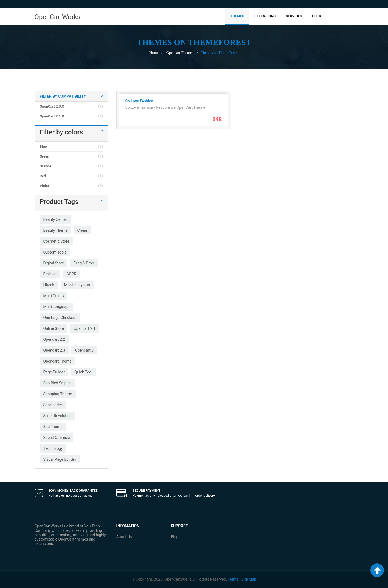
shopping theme (58, 394)
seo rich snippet (58, 383)
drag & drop (84, 263)
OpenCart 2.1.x (52, 116)
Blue (43, 147)
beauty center (55, 219)
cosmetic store (56, 241)
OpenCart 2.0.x (52, 106)
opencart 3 (84, 350)
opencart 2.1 (85, 328)
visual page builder (60, 459)
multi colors (54, 296)
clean (82, 230)
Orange (46, 166)
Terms (233, 579)
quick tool (83, 372)
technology (53, 448)
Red (43, 176)
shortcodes (53, 405)
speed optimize (57, 438)
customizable (55, 252)
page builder (54, 372)
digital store (54, 263)
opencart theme (58, 361)
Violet (44, 186)
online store (54, 328)
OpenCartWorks (58, 17)
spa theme (53, 427)
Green (45, 156)
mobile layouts (77, 285)
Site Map (249, 579)
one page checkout (60, 318)
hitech (49, 285)
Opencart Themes (180, 53)
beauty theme (55, 230)
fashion (50, 274)
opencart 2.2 (54, 339)
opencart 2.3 (54, 350)
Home (154, 53)
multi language (56, 307)
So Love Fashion (139, 101)
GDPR (71, 274)
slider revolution (58, 416)
